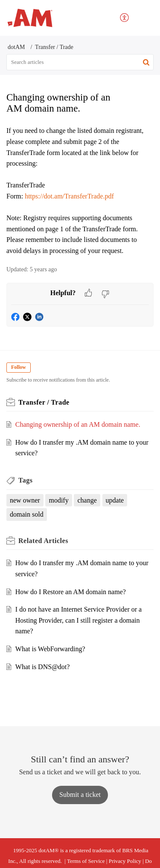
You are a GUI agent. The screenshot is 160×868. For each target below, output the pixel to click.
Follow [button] (19, 367)
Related (43, 541)
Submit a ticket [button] (80, 795)
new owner (25, 500)
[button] (146, 62)
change (87, 500)
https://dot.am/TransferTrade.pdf (69, 196)
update (115, 500)
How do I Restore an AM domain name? (71, 592)
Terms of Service (86, 861)
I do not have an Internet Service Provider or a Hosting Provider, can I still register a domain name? (79, 620)
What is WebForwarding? (50, 649)
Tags (25, 480)
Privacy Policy (125, 861)
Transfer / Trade (54, 47)
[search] (80, 62)
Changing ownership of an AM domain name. (78, 424)
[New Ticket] (80, 795)
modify (58, 500)
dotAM (16, 47)
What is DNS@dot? (43, 667)
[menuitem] (125, 18)
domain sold (27, 514)
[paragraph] (80, 191)
